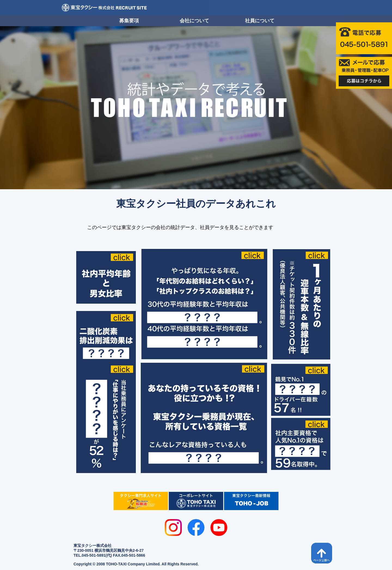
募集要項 (129, 21)
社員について (260, 21)
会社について (194, 21)
